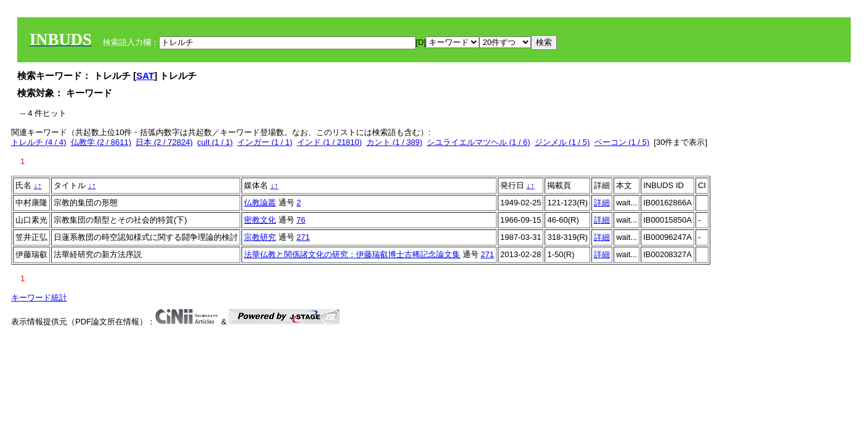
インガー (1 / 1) (265, 142)
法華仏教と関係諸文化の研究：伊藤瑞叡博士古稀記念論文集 (352, 254)
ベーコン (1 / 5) (622, 142)
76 (301, 220)
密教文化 (260, 220)
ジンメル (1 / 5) (562, 142)
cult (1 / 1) (215, 142)
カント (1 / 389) (395, 142)
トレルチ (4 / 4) (39, 142)
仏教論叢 (260, 203)
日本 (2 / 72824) (164, 142)
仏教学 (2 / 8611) (101, 142)
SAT (145, 76)
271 (303, 237)
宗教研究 (260, 237)
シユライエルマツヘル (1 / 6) (479, 142)
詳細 (602, 203)
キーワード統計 (39, 298)
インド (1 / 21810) (330, 142)
